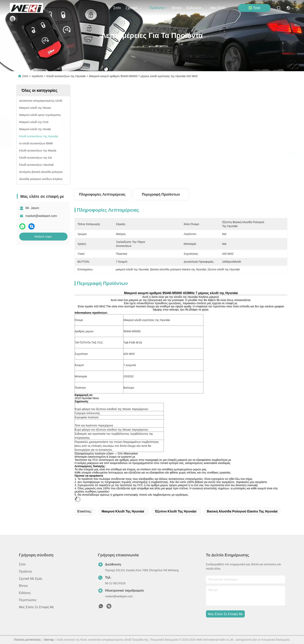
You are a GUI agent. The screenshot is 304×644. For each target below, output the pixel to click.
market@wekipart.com (41, 216)
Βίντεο (177, 8)
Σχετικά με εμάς (135, 8)
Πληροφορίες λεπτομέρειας (102, 194)
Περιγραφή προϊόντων (161, 194)
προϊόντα (158, 8)
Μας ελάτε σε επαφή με (220, 8)
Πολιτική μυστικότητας (27, 640)
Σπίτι (117, 8)
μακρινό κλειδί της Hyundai (123, 511)
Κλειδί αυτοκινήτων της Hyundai (66, 76)
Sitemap (49, 640)
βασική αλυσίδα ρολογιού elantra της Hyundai (242, 511)
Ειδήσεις (25, 593)
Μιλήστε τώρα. (43, 237)
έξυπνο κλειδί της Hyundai (176, 511)
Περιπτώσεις (28, 600)
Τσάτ (254, 8)
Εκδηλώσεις (196, 8)
